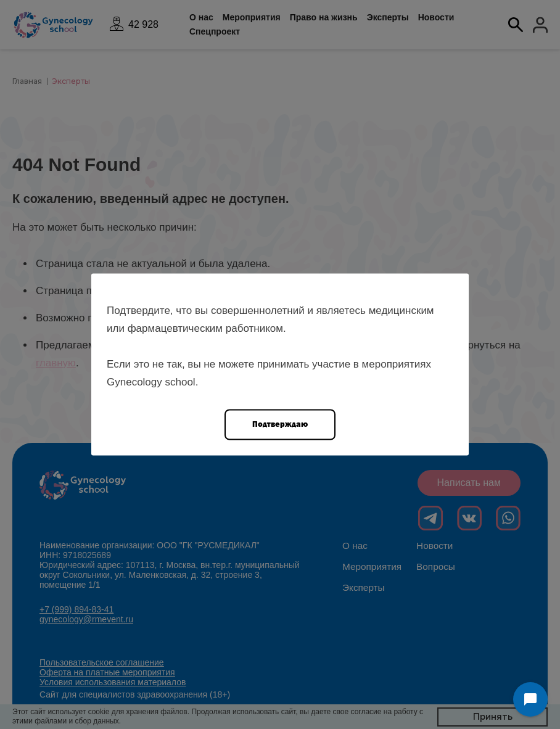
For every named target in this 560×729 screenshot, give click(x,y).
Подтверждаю (280, 424)
